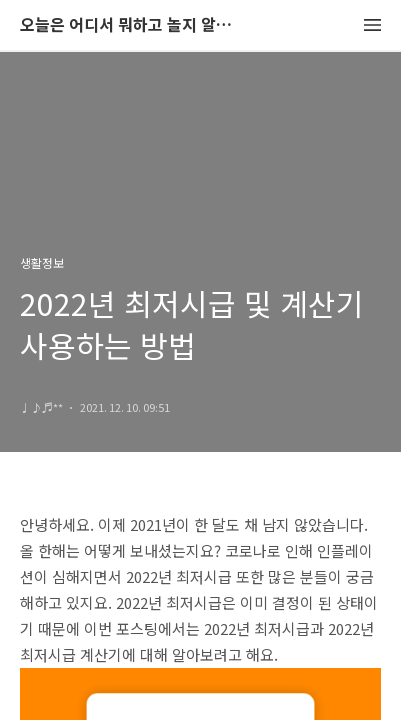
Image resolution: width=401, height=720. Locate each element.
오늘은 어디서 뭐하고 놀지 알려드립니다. (130, 25)
